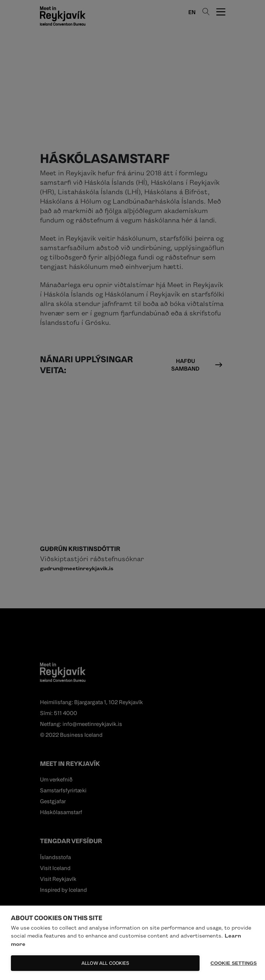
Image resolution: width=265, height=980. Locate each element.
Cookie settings (232, 963)
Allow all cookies (105, 963)
